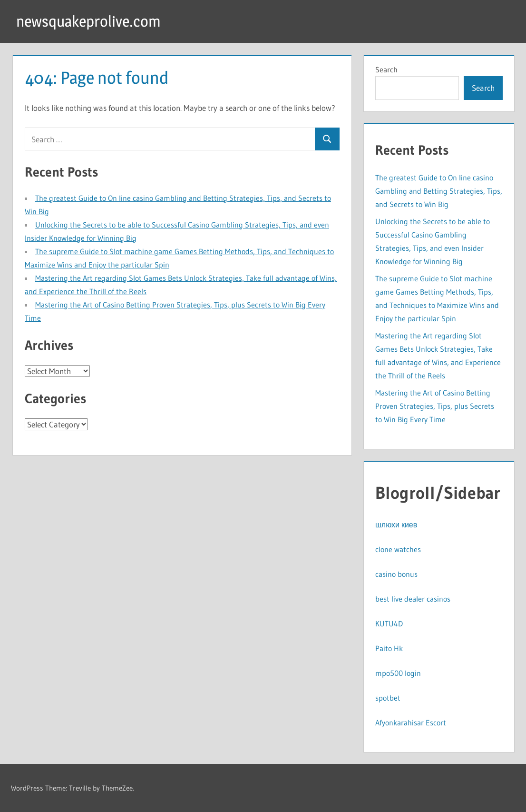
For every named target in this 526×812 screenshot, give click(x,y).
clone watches (398, 549)
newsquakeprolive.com (88, 21)
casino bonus (396, 574)
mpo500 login (398, 673)
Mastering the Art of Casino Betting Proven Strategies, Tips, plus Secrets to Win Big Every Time (435, 406)
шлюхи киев (396, 525)
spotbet (388, 698)
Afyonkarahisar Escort (411, 723)
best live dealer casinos (413, 599)
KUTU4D (389, 624)
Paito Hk (389, 648)
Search (386, 69)
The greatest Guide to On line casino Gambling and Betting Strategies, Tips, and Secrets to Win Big (439, 191)
